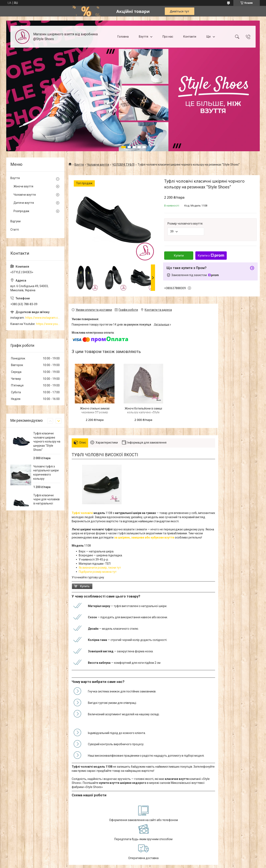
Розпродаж (21, 211)
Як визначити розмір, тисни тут (100, 568)
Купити (179, 256)
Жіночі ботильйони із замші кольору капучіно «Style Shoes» (143, 412)
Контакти (190, 37)
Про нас (168, 37)
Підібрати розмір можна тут (98, 572)
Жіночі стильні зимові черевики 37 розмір (95, 411)
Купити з (211, 256)
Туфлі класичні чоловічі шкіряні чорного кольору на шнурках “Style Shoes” (47, 441)
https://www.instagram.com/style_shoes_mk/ (43, 318)
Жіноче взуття (23, 186)
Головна (123, 37)
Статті (15, 230)
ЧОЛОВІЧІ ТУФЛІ (123, 165)
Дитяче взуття (24, 203)
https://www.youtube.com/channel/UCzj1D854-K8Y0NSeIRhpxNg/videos (48, 324)
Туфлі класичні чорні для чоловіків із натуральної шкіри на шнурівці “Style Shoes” (46, 503)
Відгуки (15, 221)
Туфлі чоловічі (82, 513)
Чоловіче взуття (98, 165)
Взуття (143, 37)
